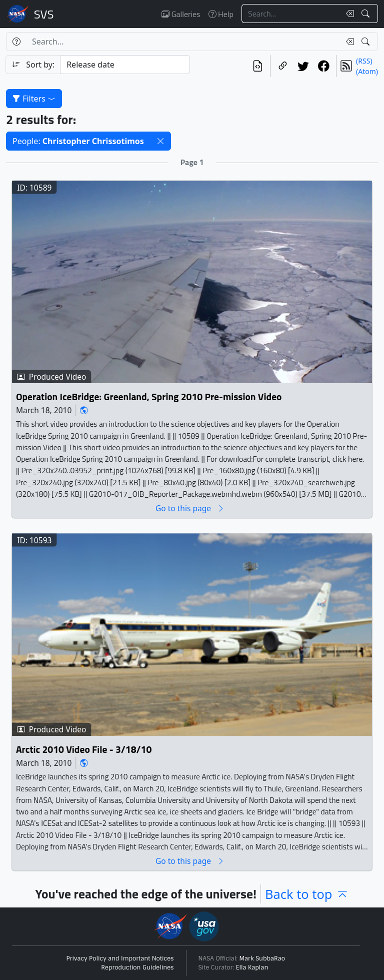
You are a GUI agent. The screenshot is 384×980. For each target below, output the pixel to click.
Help (221, 14)
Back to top (307, 894)
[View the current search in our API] (258, 66)
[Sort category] (125, 65)
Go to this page (190, 508)
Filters (34, 99)
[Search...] (291, 14)
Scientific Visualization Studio (44, 14)
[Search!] (367, 14)
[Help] (16, 42)
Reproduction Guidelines (137, 967)
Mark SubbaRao (262, 958)
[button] (160, 141)
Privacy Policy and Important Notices (120, 958)
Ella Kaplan (252, 967)
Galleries (181, 14)
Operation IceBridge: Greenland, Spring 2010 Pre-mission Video (149, 396)
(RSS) (364, 61)
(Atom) (367, 71)
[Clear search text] (348, 14)
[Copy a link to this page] (283, 66)
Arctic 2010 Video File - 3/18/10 (84, 750)
